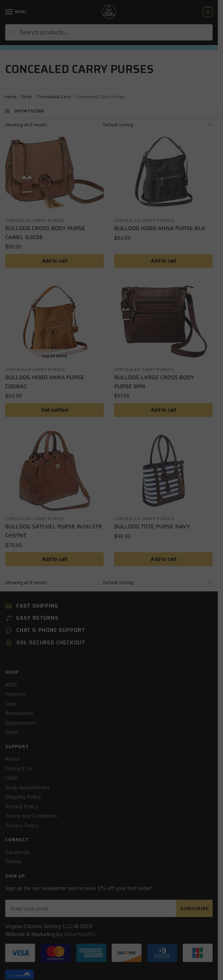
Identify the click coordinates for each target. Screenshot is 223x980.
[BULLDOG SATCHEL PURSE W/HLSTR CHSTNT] (54, 471)
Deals (12, 732)
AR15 (11, 685)
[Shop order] (158, 125)
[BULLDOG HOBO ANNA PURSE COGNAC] (54, 322)
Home (10, 97)
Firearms (16, 694)
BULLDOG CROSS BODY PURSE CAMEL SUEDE (45, 233)
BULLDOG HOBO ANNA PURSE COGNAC (45, 382)
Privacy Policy (22, 825)
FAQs (11, 778)
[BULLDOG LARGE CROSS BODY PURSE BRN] (163, 322)
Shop (27, 97)
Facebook (17, 852)
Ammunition (19, 713)
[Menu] (16, 12)
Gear (11, 704)
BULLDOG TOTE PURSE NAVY (152, 527)
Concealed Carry (54, 97)
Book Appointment (27, 787)
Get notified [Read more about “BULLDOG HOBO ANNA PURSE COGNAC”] (55, 410)
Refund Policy (22, 806)
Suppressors (20, 723)
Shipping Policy (23, 797)
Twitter (14, 861)
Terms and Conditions (31, 816)
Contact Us (19, 768)
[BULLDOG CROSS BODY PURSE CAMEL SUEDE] (54, 173)
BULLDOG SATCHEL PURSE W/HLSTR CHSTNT (54, 531)
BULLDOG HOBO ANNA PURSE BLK (160, 228)
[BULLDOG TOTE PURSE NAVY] (163, 471)
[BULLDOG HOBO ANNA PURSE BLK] (163, 173)
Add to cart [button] (55, 261)
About (12, 759)
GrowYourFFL (80, 912)
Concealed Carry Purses (35, 220)
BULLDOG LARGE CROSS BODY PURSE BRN (154, 382)
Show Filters (24, 111)
